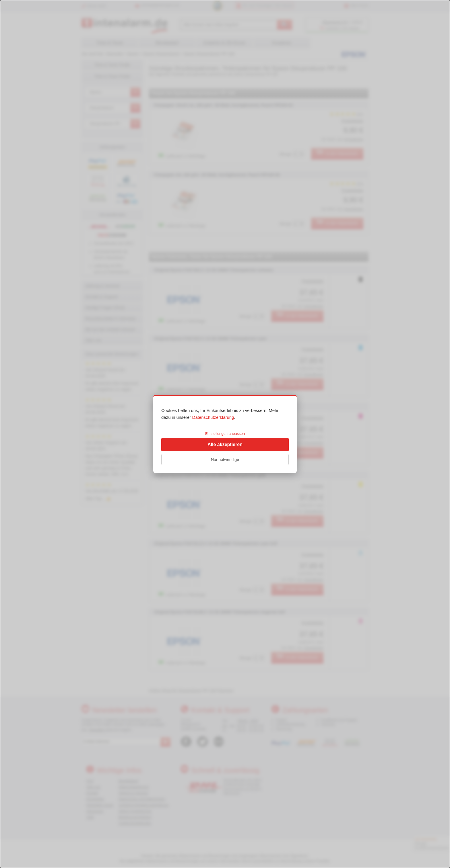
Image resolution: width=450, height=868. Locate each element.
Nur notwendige (225, 460)
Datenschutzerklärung (213, 417)
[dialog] (225, 434)
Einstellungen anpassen (225, 434)
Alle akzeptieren (225, 444)
